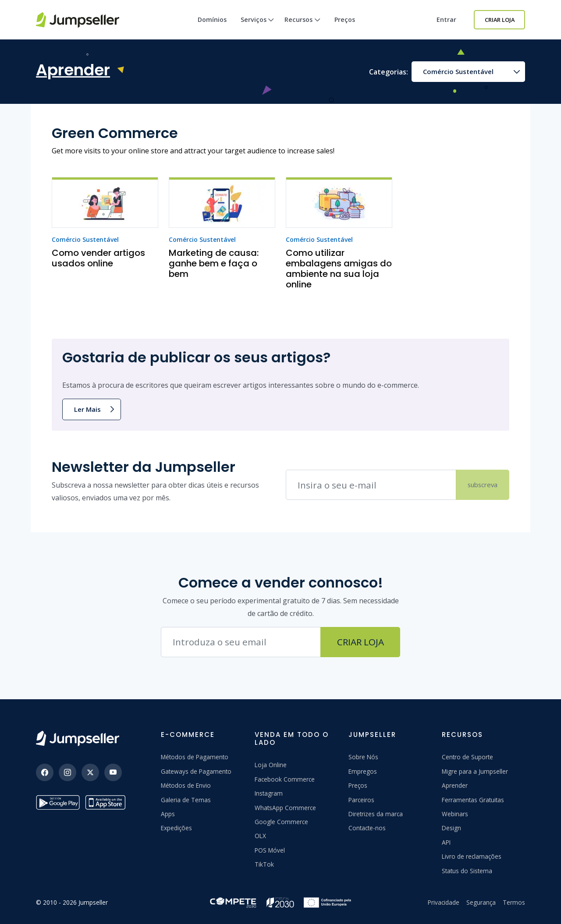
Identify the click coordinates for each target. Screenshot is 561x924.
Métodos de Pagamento (195, 757)
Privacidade (444, 902)
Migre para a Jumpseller (475, 771)
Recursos (302, 27)
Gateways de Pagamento (196, 771)
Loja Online (271, 765)
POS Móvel (270, 850)
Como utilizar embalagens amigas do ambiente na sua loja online (339, 269)
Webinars (455, 814)
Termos (514, 902)
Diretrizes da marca (376, 814)
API (446, 842)
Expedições (176, 828)
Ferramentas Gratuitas (473, 800)
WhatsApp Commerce (285, 808)
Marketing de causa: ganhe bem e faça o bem (214, 263)
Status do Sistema (467, 871)
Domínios (212, 19)
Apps (168, 814)
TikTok (264, 864)
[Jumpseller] (78, 738)
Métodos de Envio (186, 785)
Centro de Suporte (467, 757)
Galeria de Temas (186, 800)
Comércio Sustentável (458, 71)
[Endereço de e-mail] (371, 485)
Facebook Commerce (285, 779)
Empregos (363, 771)
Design (451, 828)
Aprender (455, 785)
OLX (260, 836)
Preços (345, 19)
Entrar (446, 19)
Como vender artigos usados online (98, 258)
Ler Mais (87, 409)
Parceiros (361, 800)
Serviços (257, 27)
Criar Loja (500, 20)
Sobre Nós (363, 757)
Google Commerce (281, 822)
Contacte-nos (367, 828)
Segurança (481, 902)
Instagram (269, 793)
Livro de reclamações (472, 856)
